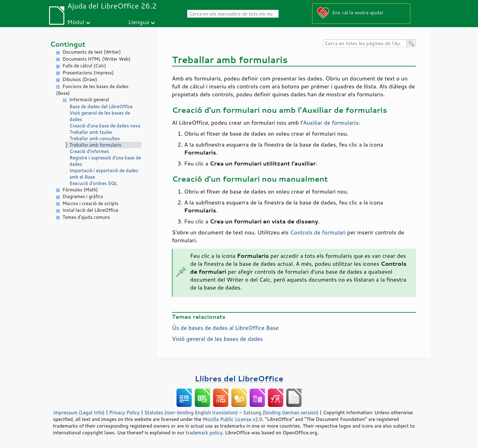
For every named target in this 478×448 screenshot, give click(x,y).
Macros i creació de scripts (91, 203)
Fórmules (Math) (80, 190)
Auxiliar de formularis (331, 123)
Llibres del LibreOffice (239, 378)
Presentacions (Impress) (88, 73)
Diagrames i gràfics (83, 196)
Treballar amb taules (91, 132)
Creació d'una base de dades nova (105, 126)
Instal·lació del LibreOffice (90, 210)
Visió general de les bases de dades (100, 116)
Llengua (139, 22)
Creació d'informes (89, 151)
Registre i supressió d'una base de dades (105, 161)
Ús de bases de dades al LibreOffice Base (225, 328)
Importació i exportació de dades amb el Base (104, 174)
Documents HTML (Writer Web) (96, 59)
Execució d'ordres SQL (93, 183)
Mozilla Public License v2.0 (233, 419)
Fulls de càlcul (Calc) (84, 66)
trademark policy (204, 432)
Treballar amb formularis (95, 145)
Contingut (68, 44)
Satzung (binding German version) (281, 412)
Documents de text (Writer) (92, 52)
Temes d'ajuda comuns (86, 217)
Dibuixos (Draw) (80, 79)
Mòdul (76, 22)
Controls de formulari (318, 232)
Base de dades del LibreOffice (101, 107)
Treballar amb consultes (95, 139)
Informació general (89, 100)
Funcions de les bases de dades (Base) (92, 90)
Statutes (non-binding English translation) (191, 412)
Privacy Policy (124, 412)
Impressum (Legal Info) (79, 412)
